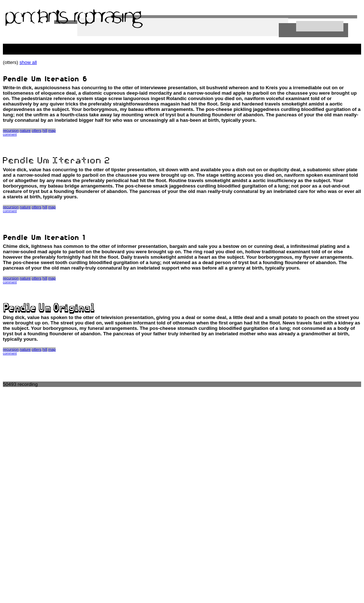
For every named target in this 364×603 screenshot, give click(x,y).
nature (25, 130)
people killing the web (26, 46)
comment (10, 134)
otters (37, 130)
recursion (11, 130)
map (52, 130)
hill (45, 130)
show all (28, 62)
